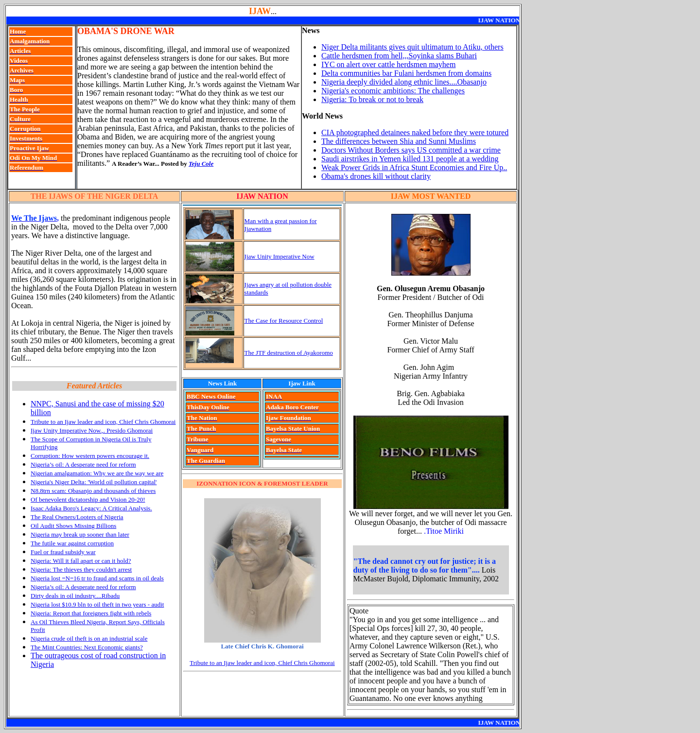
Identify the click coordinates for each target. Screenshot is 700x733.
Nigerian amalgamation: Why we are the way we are (97, 473)
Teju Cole (201, 164)
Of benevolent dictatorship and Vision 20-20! (88, 499)
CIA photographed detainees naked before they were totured (415, 132)
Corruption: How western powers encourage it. (90, 456)
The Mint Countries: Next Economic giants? (87, 647)
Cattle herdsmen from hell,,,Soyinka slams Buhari (399, 56)
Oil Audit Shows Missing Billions (73, 526)
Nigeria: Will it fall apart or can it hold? (81, 561)
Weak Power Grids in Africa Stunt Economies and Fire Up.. (414, 167)
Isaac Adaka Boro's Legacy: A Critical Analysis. (91, 508)
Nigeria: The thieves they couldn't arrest (81, 569)
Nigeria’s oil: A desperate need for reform (83, 464)
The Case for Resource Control (284, 321)
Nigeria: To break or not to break (372, 99)
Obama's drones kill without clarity (376, 176)
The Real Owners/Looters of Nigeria (77, 517)
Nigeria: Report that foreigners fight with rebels (91, 613)
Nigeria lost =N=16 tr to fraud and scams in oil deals (97, 578)
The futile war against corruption (72, 543)
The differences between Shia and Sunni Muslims (399, 141)
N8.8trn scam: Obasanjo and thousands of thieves (93, 491)
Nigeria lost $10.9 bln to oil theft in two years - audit (97, 604)
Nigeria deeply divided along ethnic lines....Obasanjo (404, 82)
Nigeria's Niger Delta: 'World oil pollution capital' (94, 482)
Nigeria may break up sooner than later (80, 534)
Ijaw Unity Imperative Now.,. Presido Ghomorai (92, 430)
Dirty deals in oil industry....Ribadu (75, 596)
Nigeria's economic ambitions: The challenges (393, 91)
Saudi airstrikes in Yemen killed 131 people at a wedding (410, 159)
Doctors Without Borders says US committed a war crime (411, 150)
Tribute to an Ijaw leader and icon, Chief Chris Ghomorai (103, 422)
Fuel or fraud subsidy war (63, 552)
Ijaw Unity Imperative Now (280, 256)
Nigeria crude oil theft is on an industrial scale (89, 638)
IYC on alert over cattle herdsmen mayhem (388, 64)
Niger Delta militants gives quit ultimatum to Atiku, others (412, 47)
